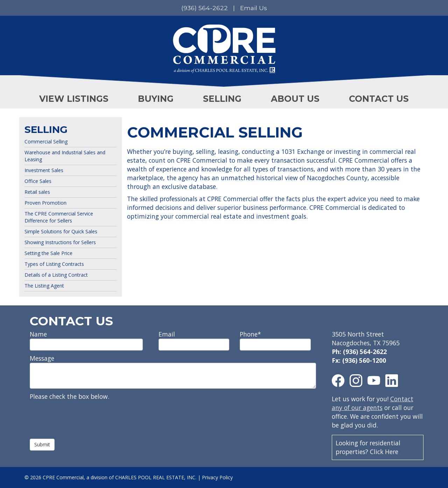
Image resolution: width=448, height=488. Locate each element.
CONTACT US (379, 99)
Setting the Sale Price (48, 253)
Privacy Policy (217, 477)
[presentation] (83, 416)
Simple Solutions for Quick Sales (61, 231)
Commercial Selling (46, 142)
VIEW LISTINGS (74, 99)
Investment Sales (44, 170)
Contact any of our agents (373, 403)
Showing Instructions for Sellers (60, 242)
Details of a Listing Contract (56, 275)
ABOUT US (295, 99)
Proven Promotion (45, 203)
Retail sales (37, 192)
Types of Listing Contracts (54, 264)
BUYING (156, 99)
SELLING (222, 99)
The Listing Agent (44, 286)
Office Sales (38, 181)
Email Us (254, 8)
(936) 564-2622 (205, 8)
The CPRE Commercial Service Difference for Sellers (59, 217)
